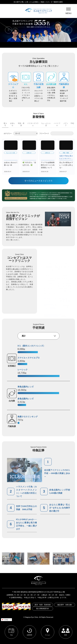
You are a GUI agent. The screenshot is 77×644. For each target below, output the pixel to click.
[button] (9, 30)
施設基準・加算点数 (65, 605)
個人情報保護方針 (43, 609)
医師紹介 (60, 45)
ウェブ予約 (17, 45)
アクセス (46, 45)
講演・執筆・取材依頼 (43, 605)
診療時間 (31, 45)
